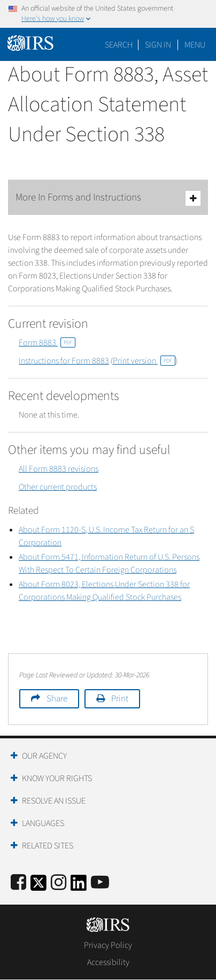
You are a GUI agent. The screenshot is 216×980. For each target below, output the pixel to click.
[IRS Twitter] (38, 886)
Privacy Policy (108, 945)
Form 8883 (47, 343)
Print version (144, 361)
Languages (43, 823)
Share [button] (57, 699)
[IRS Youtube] (100, 883)
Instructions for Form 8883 (64, 361)
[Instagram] (59, 883)
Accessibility (108, 962)
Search (119, 45)
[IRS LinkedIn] (79, 886)
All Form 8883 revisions (59, 469)
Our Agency (44, 756)
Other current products (58, 487)
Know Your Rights (57, 778)
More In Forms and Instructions (108, 198)
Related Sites (48, 846)
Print (120, 699)
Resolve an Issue (54, 801)
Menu (195, 45)
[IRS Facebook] (18, 883)
